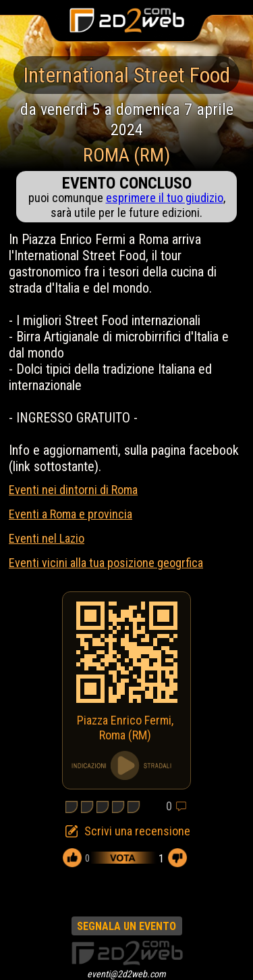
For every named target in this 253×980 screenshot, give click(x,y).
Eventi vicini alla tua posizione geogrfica (106, 563)
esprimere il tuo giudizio (165, 198)
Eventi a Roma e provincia (71, 514)
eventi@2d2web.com (126, 974)
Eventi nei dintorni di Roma (73, 490)
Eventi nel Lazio (47, 538)
